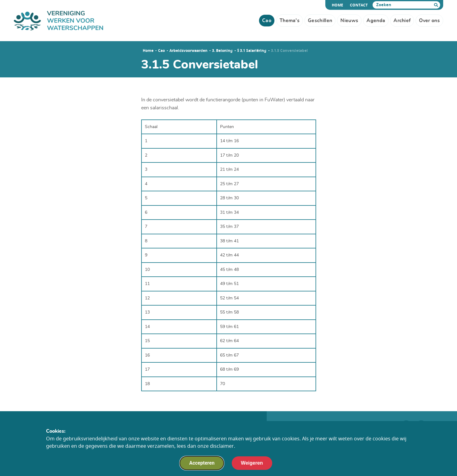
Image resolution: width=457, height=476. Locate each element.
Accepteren (202, 466)
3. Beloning (222, 51)
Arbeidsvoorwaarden (188, 51)
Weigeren (252, 466)
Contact (359, 5)
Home (338, 5)
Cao (161, 51)
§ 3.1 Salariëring (252, 51)
